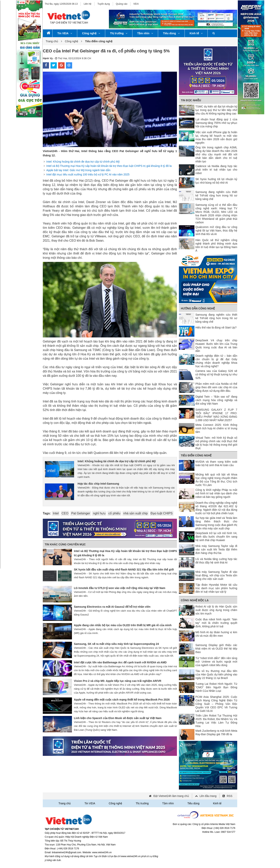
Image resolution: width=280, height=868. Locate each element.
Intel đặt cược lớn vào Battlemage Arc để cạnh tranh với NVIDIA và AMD (120, 662)
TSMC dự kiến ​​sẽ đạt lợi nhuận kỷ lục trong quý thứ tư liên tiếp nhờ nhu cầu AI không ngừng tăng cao (216, 110)
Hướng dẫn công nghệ (198, 308)
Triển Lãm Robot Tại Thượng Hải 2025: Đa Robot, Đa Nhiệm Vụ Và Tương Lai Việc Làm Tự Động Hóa (216, 721)
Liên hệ (87, 4)
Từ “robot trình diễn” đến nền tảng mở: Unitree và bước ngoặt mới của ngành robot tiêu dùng (216, 662)
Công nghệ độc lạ (195, 600)
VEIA (136, 4)
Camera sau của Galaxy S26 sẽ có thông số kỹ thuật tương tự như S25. (216, 374)
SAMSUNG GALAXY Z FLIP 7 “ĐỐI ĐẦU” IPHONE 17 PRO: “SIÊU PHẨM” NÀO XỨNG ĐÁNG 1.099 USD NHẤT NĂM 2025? (216, 415)
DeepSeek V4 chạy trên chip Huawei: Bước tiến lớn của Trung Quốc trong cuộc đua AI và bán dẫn (216, 346)
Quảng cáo (122, 4)
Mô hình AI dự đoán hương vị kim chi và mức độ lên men (216, 634)
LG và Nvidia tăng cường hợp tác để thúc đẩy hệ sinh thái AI (216, 561)
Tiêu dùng (171, 33)
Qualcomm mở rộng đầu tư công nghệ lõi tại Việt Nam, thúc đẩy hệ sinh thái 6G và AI (216, 231)
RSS (230, 796)
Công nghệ (91, 33)
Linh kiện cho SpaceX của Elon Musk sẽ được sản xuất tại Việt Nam (118, 718)
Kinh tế (196, 33)
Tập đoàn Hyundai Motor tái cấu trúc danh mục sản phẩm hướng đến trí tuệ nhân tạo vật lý (216, 588)
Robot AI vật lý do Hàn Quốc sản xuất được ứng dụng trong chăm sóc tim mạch (216, 610)
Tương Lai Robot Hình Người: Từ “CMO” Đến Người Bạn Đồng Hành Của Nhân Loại (216, 687)
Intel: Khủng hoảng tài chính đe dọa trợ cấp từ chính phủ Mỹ (83, 162)
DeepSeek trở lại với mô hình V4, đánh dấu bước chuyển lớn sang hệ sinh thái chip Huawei (216, 537)
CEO (65, 513)
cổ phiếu (114, 513)
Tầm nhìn (145, 33)
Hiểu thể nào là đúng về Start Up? (216, 327)
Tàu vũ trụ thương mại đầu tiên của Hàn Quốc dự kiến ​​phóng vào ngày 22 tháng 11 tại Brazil (216, 674)
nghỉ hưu (99, 513)
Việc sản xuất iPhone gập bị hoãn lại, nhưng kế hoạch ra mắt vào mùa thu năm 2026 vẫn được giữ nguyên (216, 137)
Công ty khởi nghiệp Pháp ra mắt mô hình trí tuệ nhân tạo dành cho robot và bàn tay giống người (216, 493)
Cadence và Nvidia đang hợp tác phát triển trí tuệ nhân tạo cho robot (216, 170)
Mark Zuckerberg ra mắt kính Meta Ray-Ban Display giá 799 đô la (216, 732)
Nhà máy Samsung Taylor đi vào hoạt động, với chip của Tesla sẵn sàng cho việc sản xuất (216, 575)
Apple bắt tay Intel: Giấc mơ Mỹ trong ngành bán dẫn (78, 170)
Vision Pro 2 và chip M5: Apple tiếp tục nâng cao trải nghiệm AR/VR (118, 681)
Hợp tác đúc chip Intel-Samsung (98, 484)
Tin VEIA (65, 33)
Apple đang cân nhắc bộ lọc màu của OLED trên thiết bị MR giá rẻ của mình (123, 625)
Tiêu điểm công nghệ (196, 455)
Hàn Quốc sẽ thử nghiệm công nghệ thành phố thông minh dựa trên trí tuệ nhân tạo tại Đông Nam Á (216, 245)
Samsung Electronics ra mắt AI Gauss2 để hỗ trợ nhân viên (112, 607)
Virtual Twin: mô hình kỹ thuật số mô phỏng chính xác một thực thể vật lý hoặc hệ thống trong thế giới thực (216, 443)
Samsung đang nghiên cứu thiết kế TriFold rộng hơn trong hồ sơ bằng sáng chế (216, 195)
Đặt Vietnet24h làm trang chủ (171, 796)
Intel (56, 513)
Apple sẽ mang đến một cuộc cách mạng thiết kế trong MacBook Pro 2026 (122, 700)
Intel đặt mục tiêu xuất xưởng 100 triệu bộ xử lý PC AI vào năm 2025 (88, 174)
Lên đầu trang (208, 796)
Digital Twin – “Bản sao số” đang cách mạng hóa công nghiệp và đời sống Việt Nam (216, 400)
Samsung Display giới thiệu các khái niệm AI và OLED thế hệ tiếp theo (216, 649)
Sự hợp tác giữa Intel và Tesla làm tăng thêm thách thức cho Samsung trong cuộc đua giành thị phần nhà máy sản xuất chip (216, 523)
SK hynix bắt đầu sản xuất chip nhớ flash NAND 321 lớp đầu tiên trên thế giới (124, 570)
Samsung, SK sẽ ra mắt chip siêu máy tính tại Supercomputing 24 (116, 644)
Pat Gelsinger (81, 513)
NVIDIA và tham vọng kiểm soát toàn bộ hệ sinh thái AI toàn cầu (216, 463)
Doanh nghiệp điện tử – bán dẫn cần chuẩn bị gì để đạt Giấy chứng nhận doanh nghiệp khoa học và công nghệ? (216, 361)
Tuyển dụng (104, 4)
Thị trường (119, 33)
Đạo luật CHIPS (162, 513)
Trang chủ (52, 41)
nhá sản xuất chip (136, 513)
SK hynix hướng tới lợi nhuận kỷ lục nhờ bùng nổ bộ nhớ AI (216, 181)
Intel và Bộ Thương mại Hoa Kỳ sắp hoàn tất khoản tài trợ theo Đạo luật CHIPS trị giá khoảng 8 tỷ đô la (109, 166)
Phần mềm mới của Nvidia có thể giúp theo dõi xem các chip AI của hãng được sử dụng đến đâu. (216, 387)
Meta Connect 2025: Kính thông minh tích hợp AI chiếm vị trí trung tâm (216, 428)
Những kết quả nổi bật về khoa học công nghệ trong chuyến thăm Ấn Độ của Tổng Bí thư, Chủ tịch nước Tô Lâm (216, 480)
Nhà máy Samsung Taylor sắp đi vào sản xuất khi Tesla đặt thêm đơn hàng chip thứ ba (216, 549)
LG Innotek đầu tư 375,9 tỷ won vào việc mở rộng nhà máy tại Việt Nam (120, 588)
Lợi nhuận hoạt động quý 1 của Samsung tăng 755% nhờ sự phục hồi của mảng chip (216, 123)
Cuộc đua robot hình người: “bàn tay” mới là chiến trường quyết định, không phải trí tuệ (216, 623)
